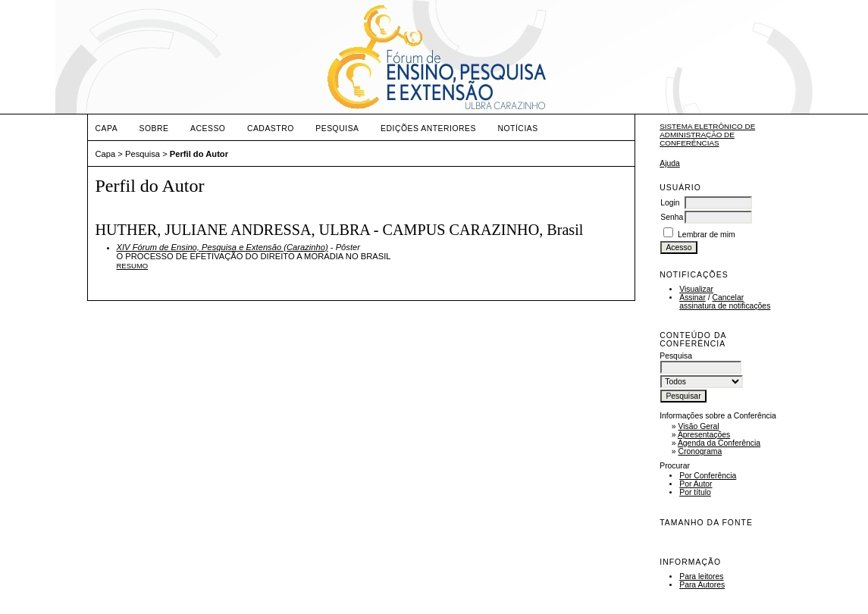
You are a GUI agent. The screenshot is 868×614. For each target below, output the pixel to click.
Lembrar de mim (707, 235)
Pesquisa (337, 128)
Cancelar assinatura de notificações (725, 302)
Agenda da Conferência (719, 443)
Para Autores (702, 585)
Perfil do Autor (199, 154)
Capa (107, 128)
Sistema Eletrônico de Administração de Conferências (707, 135)
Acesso (208, 128)
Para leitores (701, 576)
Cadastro (271, 128)
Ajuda (670, 163)
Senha (672, 217)
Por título (695, 492)
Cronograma (700, 451)
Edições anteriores (428, 128)
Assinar (693, 298)
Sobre (154, 128)
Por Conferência (708, 476)
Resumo (133, 266)
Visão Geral (698, 426)
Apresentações (704, 435)
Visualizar (696, 289)
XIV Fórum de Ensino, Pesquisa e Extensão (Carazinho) (222, 247)
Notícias (517, 128)
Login (670, 203)
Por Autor (696, 484)
